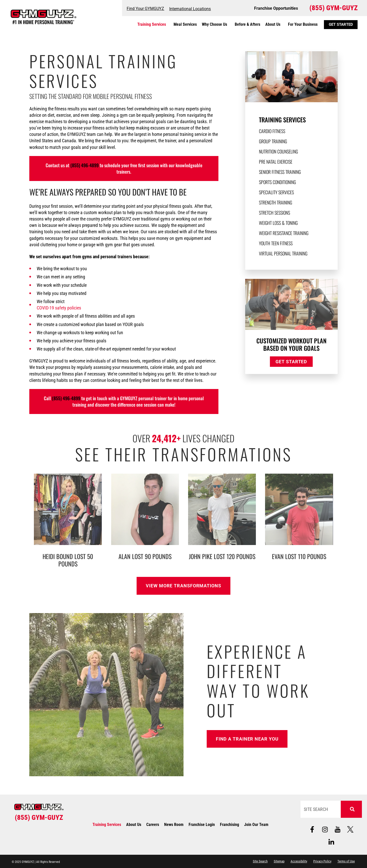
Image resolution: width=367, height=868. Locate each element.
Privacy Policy (322, 861)
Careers (153, 825)
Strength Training (276, 202)
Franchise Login (202, 825)
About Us (274, 24)
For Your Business (303, 24)
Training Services (153, 24)
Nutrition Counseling (278, 151)
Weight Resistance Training (284, 233)
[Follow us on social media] (338, 829)
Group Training (273, 141)
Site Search (260, 861)
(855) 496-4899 (84, 165)
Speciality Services (276, 192)
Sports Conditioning (277, 182)
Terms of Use (346, 861)
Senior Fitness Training (280, 172)
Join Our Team (256, 825)
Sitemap (279, 861)
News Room (174, 825)
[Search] (351, 809)
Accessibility (299, 861)
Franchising (230, 825)
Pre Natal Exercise (276, 162)
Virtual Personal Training (283, 253)
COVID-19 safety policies (59, 308)
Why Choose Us (216, 24)
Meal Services (185, 24)
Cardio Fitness (272, 131)
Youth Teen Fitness (276, 243)
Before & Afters (247, 24)
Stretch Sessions (274, 213)
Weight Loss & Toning (278, 223)
